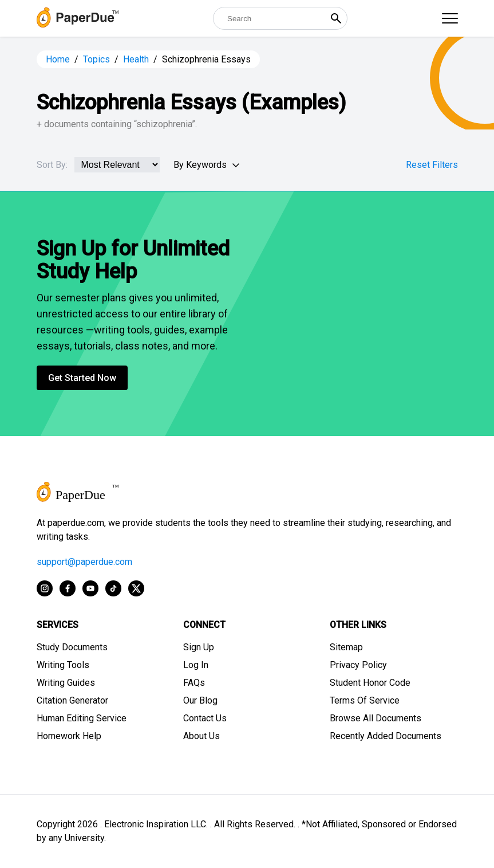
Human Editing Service (82, 718)
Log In (196, 665)
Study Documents (72, 647)
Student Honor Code (370, 683)
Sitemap (346, 647)
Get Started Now (82, 378)
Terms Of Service (365, 700)
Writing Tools (63, 665)
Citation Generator (72, 700)
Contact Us (205, 718)
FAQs (194, 683)
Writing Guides (66, 683)
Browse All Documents (376, 718)
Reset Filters (432, 165)
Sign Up (199, 647)
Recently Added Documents (386, 736)
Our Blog (200, 700)
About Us (201, 736)
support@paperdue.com (84, 562)
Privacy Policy (358, 665)
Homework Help (69, 736)
